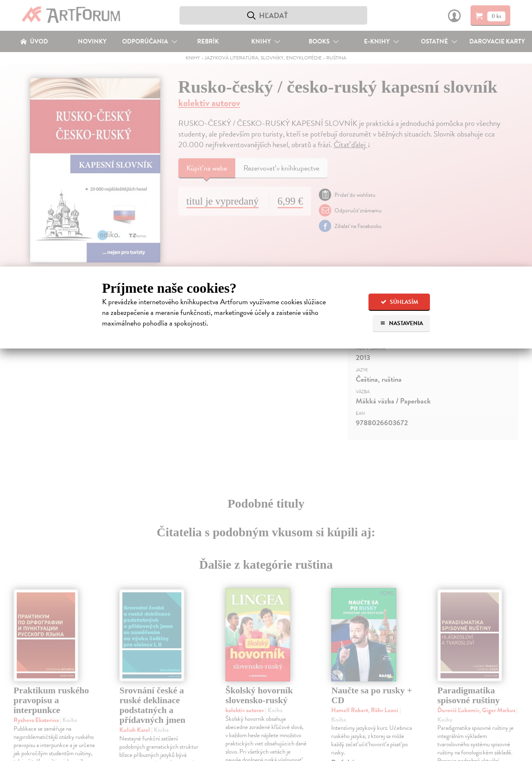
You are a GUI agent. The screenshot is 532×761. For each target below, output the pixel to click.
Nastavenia (401, 323)
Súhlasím (399, 302)
